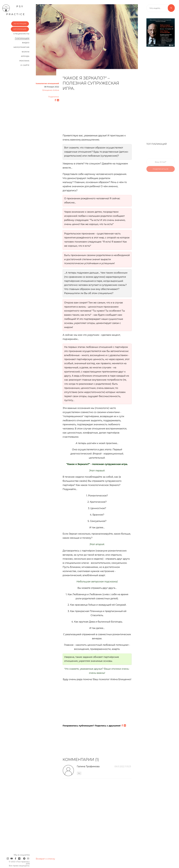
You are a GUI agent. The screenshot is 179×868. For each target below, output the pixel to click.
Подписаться (161, 172)
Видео (26, 43)
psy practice (14, 10)
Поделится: (54, 97)
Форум (26, 52)
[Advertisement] (97, 114)
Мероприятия (21, 47)
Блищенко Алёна (51, 90)
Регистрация (20, 24)
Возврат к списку (45, 859)
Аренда (25, 56)
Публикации (22, 38)
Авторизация (20, 29)
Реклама (24, 61)
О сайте (25, 65)
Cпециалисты (21, 34)
